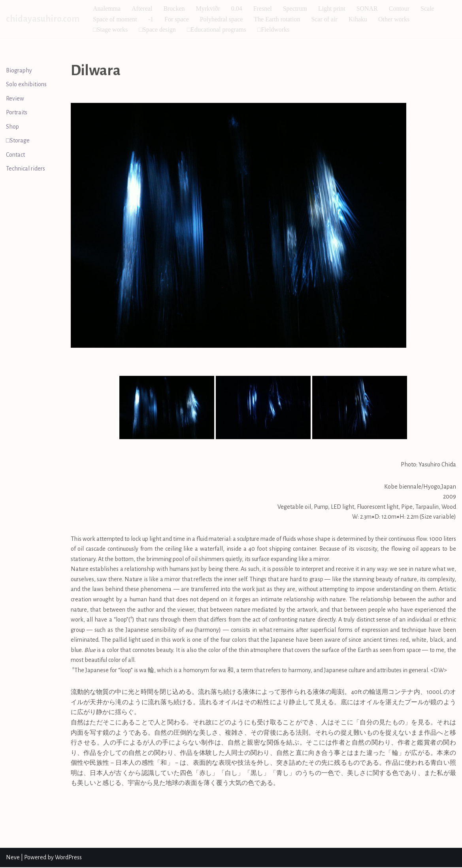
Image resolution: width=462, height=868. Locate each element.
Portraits (17, 113)
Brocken (174, 9)
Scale (428, 9)
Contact (15, 155)
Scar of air (325, 19)
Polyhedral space (222, 19)
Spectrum (295, 9)
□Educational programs (217, 29)
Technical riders (25, 169)
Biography (19, 70)
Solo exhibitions (26, 84)
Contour (400, 9)
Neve (13, 858)
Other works (394, 19)
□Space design (157, 29)
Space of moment (115, 19)
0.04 (237, 9)
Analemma (107, 9)
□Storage (18, 141)
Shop (12, 127)
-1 (151, 19)
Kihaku (358, 19)
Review (15, 99)
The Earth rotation (277, 19)
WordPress (68, 858)
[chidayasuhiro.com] (43, 19)
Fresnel (263, 9)
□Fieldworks (273, 29)
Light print (332, 9)
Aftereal (142, 9)
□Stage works (110, 29)
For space (177, 19)
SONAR (367, 9)
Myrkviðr (208, 9)
